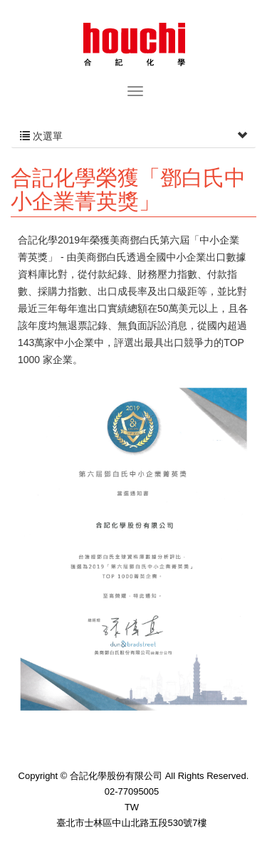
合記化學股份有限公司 (134, 43)
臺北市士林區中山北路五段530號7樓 (132, 823)
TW (132, 807)
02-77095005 (132, 791)
